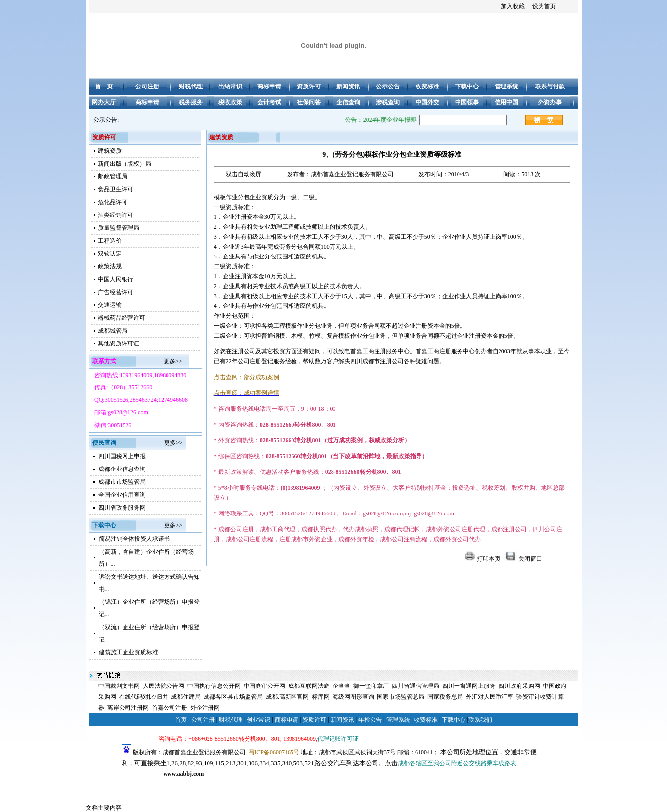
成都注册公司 (176, 785)
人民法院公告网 (164, 686)
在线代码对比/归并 (144, 697)
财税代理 (231, 720)
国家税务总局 (445, 697)
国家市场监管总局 (401, 697)
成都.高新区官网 (287, 697)
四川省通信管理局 (416, 686)
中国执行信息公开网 (214, 686)
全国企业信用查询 (122, 495)
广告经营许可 (116, 292)
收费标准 (426, 720)
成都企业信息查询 (122, 469)
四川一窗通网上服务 (469, 686)
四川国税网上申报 (122, 456)
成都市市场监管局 (122, 482)
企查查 (341, 686)
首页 (181, 720)
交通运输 (110, 305)
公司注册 (203, 720)
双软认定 (110, 254)
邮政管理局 (113, 176)
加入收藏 (513, 6)
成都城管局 (113, 331)
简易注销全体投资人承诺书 (134, 539)
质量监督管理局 (119, 228)
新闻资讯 (342, 720)
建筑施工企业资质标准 (128, 652)
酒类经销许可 (116, 215)
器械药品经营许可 (122, 318)
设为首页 (544, 6)
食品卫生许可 (116, 189)
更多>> (173, 361)
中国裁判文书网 (119, 686)
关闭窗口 (523, 559)
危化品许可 (113, 202)
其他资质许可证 (119, 343)
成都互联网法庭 (309, 686)
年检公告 (370, 720)
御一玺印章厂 (371, 686)
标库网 (321, 697)
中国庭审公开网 (264, 686)
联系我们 (480, 720)
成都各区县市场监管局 (233, 697)
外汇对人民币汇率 (490, 697)
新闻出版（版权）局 (125, 164)
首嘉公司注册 (169, 708)
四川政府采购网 (519, 686)
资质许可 (314, 720)
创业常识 (258, 720)
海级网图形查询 (353, 697)
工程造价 (110, 241)
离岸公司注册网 (128, 708)
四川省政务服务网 (122, 508)
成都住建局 (186, 697)
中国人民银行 (116, 279)
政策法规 (110, 266)
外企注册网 (205, 708)
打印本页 (483, 559)
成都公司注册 (139, 785)
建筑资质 (110, 151)
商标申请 (287, 720)
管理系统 (398, 720)
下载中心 (454, 720)
